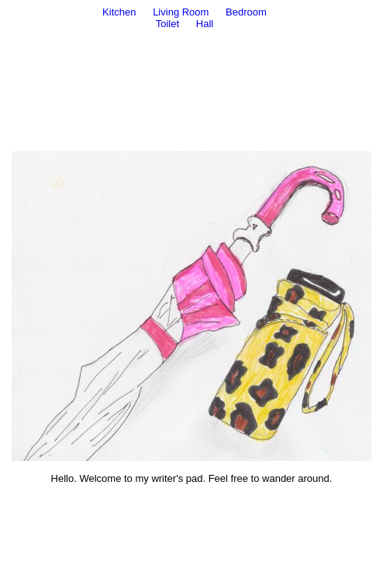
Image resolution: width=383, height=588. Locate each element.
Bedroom (246, 12)
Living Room (181, 12)
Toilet (167, 24)
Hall (205, 24)
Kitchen (119, 12)
